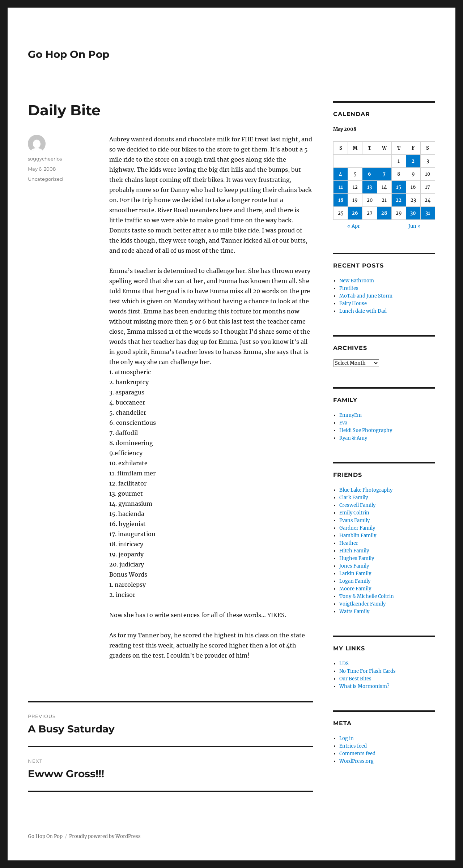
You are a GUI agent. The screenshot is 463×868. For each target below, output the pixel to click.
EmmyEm (351, 415)
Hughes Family (357, 558)
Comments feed (357, 754)
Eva (343, 423)
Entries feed (353, 746)
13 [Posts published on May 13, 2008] (369, 187)
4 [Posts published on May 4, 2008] (341, 174)
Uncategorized (45, 179)
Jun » (415, 226)
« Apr (354, 226)
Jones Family (354, 566)
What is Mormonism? (364, 686)
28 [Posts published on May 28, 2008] (384, 213)
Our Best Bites (355, 679)
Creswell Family (357, 505)
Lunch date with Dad (363, 311)
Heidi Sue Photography (366, 430)
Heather (349, 543)
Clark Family (354, 498)
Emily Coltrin (354, 513)
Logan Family (355, 581)
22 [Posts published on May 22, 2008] (399, 200)
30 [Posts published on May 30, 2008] (413, 213)
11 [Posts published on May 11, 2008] (341, 187)
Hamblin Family (358, 536)
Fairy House (353, 303)
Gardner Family (357, 528)
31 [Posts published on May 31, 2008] (428, 213)
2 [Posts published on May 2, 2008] (413, 161)
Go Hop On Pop (69, 54)
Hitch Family (354, 551)
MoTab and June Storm (366, 296)
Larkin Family (355, 574)
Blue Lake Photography (366, 490)
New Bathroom (357, 281)
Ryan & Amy (353, 438)
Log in (347, 738)
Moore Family (355, 589)
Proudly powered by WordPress (105, 836)
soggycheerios (45, 159)
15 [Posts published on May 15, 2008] (399, 187)
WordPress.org (356, 761)
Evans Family (354, 520)
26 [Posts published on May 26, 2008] (355, 213)
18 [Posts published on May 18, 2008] (341, 200)
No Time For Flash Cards (368, 671)
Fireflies (349, 288)
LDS (344, 664)
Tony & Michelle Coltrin (367, 596)
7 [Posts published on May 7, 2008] (384, 174)
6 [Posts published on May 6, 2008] (369, 174)
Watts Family (354, 612)
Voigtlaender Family (362, 604)
